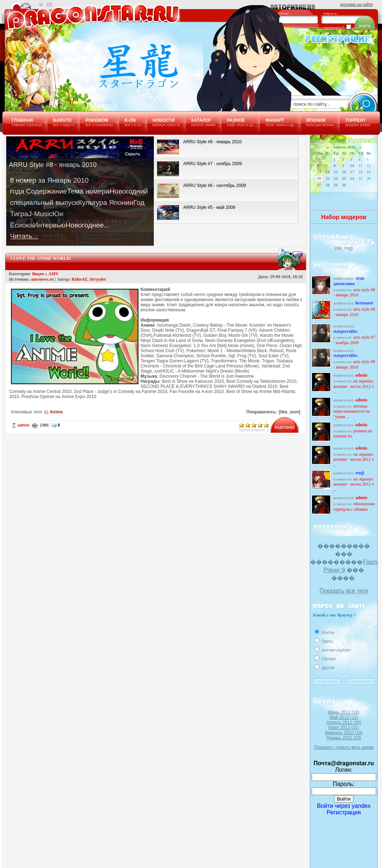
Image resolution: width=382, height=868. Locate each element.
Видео (38, 274)
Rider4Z (79, 279)
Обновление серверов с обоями (354, 507)
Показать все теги (344, 591)
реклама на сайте (357, 4)
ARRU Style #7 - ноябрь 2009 (354, 340)
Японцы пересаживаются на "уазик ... (351, 412)
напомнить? (334, 28)
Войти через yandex (344, 806)
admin (24, 425)
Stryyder (98, 279)
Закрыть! (133, 153)
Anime (56, 412)
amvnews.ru (42, 279)
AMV (54, 274)
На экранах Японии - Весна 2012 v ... (354, 386)
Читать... (24, 236)
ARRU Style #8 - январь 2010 (354, 293)
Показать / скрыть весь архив (344, 747)
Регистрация (344, 812)
